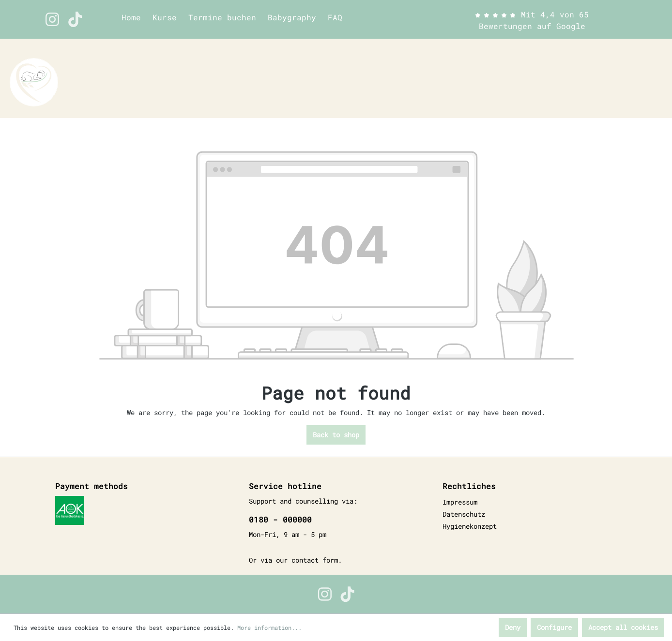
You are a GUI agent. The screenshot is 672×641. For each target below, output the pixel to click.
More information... (269, 627)
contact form (315, 560)
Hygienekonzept (470, 526)
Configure (554, 627)
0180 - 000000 (280, 519)
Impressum (460, 502)
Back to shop (336, 435)
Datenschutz (464, 514)
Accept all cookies (623, 627)
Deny (513, 627)
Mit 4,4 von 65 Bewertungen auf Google (532, 20)
